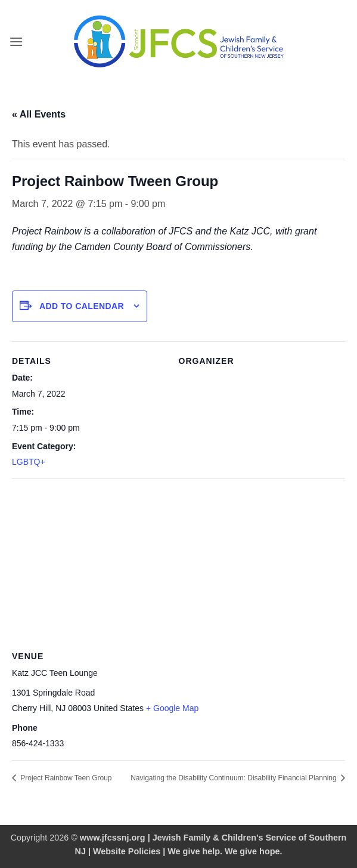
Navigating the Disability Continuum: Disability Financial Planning (235, 778)
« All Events (39, 114)
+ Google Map (172, 708)
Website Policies (127, 851)
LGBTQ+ (29, 462)
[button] (16, 41)
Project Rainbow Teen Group (65, 778)
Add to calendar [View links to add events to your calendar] (82, 306)
